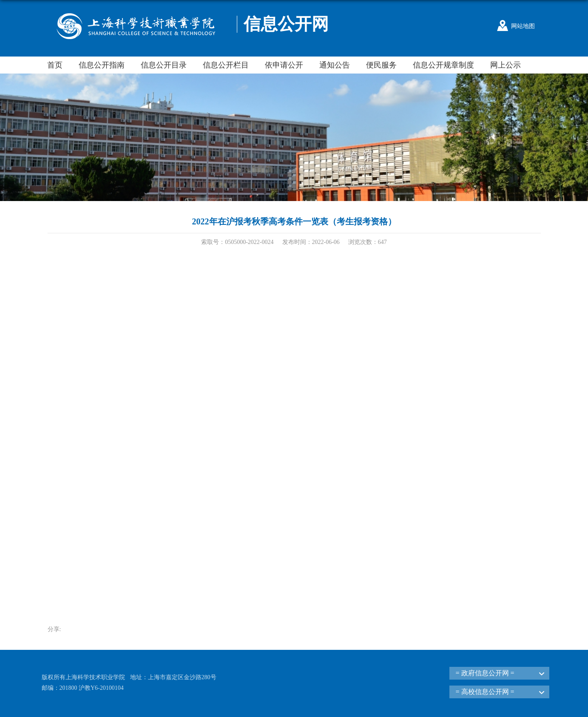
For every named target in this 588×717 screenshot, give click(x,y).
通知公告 (335, 65)
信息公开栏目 (226, 65)
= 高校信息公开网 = (485, 692)
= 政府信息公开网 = (485, 673)
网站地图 (523, 26)
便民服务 (381, 65)
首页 (55, 65)
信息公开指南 (102, 65)
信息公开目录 (164, 65)
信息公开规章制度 (443, 65)
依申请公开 (284, 65)
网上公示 (506, 65)
